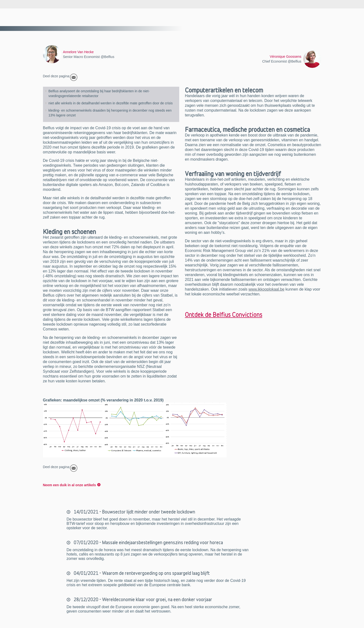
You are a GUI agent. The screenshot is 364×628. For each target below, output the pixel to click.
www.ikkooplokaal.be (267, 289)
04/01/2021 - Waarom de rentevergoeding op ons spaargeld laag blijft (141, 573)
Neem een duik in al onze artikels (69, 485)
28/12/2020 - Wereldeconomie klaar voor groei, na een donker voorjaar (142, 599)
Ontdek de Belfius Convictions (224, 314)
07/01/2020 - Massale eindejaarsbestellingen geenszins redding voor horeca (148, 542)
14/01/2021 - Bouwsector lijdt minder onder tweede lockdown (134, 512)
